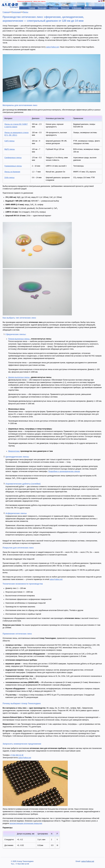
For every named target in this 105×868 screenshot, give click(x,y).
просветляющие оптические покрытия (26, 823)
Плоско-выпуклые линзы (19, 339)
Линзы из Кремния (12, 172)
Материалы (54, 8)
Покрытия (65, 8)
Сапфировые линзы (13, 158)
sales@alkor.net (52, 47)
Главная (32, 8)
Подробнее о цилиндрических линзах (64, 471)
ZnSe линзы (10, 178)
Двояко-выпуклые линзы (19, 377)
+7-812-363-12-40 (22, 864)
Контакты (88, 8)
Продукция (42, 8)
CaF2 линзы (10, 141)
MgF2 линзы (10, 149)
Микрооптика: (14, 451)
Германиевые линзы (13, 166)
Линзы (25, 12)
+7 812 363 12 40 (17, 755)
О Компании (77, 8)
